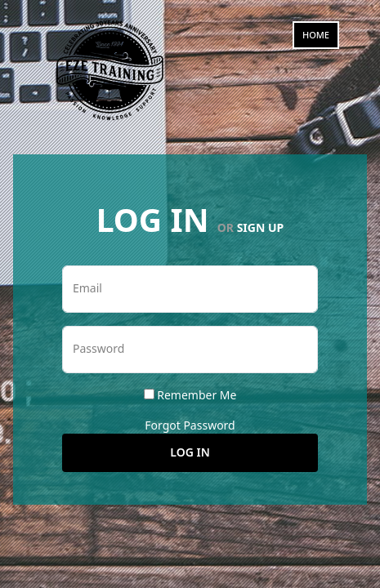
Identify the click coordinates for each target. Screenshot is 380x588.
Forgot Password (190, 425)
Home (316, 35)
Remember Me (197, 395)
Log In (190, 452)
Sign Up (261, 227)
